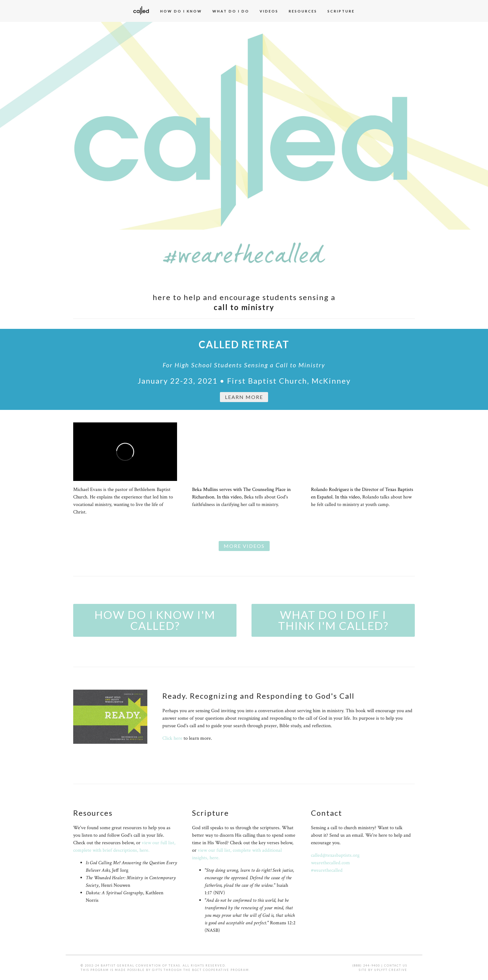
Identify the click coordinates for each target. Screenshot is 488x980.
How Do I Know (181, 11)
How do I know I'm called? (155, 620)
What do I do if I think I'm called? (333, 620)
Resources (303, 11)
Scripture (341, 11)
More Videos (244, 546)
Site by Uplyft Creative (383, 970)
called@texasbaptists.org (335, 855)
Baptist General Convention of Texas (140, 965)
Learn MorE (244, 397)
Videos (269, 11)
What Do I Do (231, 11)
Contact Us (396, 965)
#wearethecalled (327, 870)
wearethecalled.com (330, 863)
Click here (172, 738)
